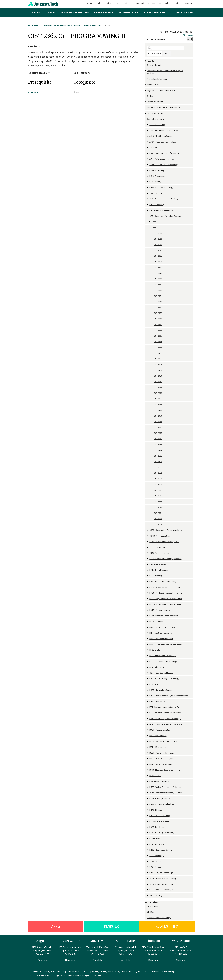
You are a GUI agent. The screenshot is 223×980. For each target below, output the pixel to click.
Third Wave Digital (82, 976)
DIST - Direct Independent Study (163, 581)
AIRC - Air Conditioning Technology (164, 130)
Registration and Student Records (161, 90)
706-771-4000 (42, 954)
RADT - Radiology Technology (162, 833)
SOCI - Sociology (157, 856)
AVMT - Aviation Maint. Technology (164, 165)
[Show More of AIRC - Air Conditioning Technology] (148, 130)
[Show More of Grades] (146, 96)
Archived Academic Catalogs (159, 918)
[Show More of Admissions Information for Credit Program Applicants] (146, 71)
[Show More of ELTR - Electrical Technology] (148, 633)
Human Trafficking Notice (133, 971)
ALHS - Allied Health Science (161, 136)
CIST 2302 (158, 262)
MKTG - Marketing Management (163, 764)
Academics (51, 12)
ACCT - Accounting (157, 125)
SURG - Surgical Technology (161, 873)
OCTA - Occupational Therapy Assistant (166, 793)
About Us (36, 12)
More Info (42, 960)
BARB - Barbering (157, 170)
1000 (154, 222)
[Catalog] (165, 39)
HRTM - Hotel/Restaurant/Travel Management (169, 696)
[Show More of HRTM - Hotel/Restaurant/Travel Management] (148, 696)
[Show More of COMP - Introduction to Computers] (148, 542)
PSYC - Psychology (157, 827)
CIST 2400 (158, 353)
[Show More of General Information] (146, 65)
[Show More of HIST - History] (148, 684)
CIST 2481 (158, 439)
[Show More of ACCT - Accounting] (148, 125)
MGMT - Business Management (162, 758)
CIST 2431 (158, 382)
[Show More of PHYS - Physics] (148, 810)
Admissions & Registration (75, 12)
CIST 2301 (158, 256)
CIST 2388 (158, 347)
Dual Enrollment (155, 3)
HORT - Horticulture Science (161, 690)
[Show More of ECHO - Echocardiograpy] (148, 610)
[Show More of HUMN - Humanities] (148, 701)
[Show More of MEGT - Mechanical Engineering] (148, 753)
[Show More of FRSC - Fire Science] (148, 667)
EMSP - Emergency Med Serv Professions (167, 644)
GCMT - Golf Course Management (163, 673)
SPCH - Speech (156, 867)
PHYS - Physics (156, 810)
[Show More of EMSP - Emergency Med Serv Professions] (148, 644)
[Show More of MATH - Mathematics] (148, 736)
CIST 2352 (158, 290)
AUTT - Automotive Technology (162, 159)
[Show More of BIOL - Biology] (148, 182)
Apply (56, 926)
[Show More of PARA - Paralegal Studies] (148, 798)
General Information (155, 65)
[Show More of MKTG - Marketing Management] (148, 764)
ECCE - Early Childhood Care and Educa (166, 599)
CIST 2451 (158, 399)
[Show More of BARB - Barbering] (148, 170)
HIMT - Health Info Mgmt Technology (164, 678)
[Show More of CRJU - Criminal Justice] (148, 553)
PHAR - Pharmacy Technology (162, 804)
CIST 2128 (158, 239)
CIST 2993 (158, 524)
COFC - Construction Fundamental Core (166, 530)
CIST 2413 (158, 370)
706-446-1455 (70, 954)
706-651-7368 (98, 954)
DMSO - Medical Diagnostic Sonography (166, 593)
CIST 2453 (158, 410)
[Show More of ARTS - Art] (148, 148)
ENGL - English (155, 650)
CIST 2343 (158, 279)
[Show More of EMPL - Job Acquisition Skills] (148, 639)
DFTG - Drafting (156, 576)
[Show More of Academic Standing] (146, 102)
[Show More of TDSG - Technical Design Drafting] (148, 878)
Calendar (169, 3)
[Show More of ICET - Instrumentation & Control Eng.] (148, 707)
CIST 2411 (158, 359)
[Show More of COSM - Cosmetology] (148, 547)
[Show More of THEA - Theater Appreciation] (148, 884)
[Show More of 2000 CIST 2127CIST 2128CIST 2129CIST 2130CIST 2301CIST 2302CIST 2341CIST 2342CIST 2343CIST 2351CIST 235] (150, 227)
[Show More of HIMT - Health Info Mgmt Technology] (148, 679)
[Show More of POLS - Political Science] (148, 821)
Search (167, 53)
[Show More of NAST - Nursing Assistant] (148, 781)
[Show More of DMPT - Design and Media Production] (148, 587)
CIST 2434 (158, 393)
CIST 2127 (158, 233)
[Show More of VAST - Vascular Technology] (148, 890)
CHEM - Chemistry (157, 205)
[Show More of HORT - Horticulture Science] (148, 690)
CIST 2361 (158, 296)
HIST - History (155, 684)
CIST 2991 (158, 513)
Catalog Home (153, 906)
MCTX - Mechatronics (158, 747)
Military (110, 3)
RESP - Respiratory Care (160, 844)
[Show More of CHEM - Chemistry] (148, 205)
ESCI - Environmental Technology (163, 661)
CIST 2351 (158, 284)
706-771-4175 (125, 954)
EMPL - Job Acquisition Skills (161, 639)
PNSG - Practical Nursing (160, 816)
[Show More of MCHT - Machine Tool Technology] (148, 741)
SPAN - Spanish (156, 861)
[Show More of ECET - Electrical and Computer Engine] (148, 604)
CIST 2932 (158, 501)
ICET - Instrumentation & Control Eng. (165, 707)
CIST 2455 (158, 422)
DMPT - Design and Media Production (165, 587)
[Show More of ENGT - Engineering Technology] (148, 656)
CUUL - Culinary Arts (158, 564)
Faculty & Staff (139, 3)
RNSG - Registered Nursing (161, 850)
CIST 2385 (158, 336)
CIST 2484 (158, 450)
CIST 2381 (158, 325)
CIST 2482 (158, 444)
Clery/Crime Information (72, 971)
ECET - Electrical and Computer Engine (165, 604)
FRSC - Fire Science (158, 667)
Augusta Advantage (104, 12)
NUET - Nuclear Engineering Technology (166, 787)
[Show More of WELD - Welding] (148, 896)
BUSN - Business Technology (161, 187)
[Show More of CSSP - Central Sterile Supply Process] (148, 559)
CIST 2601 (158, 456)
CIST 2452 (158, 404)
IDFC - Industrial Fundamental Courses (165, 713)
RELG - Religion (156, 838)
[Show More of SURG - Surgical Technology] (148, 873)
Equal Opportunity (92, 971)
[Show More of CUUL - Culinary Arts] (148, 564)
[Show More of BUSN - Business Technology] (148, 187)
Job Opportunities (153, 971)
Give (178, 3)
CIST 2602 (158, 462)
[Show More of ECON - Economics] (148, 621)
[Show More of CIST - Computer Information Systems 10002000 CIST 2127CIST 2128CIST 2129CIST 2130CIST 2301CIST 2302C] (148, 216)
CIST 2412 (158, 364)
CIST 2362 (158, 302)
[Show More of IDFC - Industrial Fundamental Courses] (148, 713)
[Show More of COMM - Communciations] (148, 536)
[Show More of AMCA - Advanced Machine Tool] (148, 142)
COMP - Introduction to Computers (164, 542)
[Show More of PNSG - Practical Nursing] (148, 816)
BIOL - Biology (155, 182)
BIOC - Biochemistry (158, 176)
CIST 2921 (158, 496)
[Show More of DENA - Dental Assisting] (148, 570)
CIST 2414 (158, 376)
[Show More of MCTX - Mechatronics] (148, 747)
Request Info (167, 926)
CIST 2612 (158, 473)
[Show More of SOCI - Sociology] (148, 856)
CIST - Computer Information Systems (82, 25)
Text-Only (97, 976)
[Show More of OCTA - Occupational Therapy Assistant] (148, 793)
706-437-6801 (181, 954)
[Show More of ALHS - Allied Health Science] (148, 136)
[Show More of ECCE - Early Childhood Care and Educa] (148, 599)
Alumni (89, 3)
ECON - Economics (157, 621)
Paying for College (129, 12)
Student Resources (183, 12)
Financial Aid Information (157, 79)
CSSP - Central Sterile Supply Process (165, 559)
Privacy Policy (168, 971)
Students (100, 3)
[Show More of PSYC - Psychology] (148, 827)
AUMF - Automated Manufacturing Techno (167, 153)
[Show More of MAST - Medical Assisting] (148, 730)
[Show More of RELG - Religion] (148, 838)
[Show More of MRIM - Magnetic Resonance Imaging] (148, 770)
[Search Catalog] (165, 48)
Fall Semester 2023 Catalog (39, 25)
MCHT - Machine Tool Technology (163, 741)
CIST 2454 (158, 416)
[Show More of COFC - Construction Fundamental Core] (148, 530)
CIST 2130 (158, 250)
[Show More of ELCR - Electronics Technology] (148, 627)
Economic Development (156, 12)
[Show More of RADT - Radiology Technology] (148, 833)
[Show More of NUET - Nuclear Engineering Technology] (148, 787)
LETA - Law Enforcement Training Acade (166, 724)
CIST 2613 (158, 479)
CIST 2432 (158, 387)
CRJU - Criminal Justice (159, 553)
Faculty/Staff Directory (111, 971)
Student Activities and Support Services (164, 107)
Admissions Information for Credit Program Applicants (165, 72)
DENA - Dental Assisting (159, 570)
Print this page (188, 35)
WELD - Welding (156, 895)
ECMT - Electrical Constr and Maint (164, 616)
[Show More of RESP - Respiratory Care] (148, 844)
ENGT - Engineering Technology (163, 656)
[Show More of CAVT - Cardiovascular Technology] (148, 199)
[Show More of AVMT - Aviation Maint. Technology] (148, 165)
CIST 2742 (158, 490)
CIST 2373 (158, 319)
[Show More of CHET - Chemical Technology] (148, 210)
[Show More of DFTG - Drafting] (148, 576)
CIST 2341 (158, 267)
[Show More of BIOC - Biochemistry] (148, 176)
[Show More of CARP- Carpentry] (148, 193)
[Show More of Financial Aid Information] (146, 79)
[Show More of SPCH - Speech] (148, 867)
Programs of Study (155, 113)
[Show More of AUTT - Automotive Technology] (148, 159)
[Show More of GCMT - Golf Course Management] (148, 673)
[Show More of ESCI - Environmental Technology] (148, 662)
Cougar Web (188, 3)
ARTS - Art (154, 147)
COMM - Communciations (160, 536)
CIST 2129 (158, 245)
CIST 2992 (158, 519)
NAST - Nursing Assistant (160, 781)
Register (111, 926)
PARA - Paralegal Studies (160, 798)
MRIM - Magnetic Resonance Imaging (165, 770)
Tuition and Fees (154, 85)
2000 (99, 25)
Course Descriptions (58, 25)
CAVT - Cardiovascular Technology (164, 199)
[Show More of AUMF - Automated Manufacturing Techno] (148, 153)
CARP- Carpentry (157, 193)
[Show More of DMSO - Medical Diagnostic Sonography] (148, 593)
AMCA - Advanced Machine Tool (163, 142)
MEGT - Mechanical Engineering (162, 753)
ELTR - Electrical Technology (161, 633)
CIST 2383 (158, 330)
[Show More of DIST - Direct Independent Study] (148, 582)
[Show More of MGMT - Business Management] (148, 759)
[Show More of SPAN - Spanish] (148, 861)
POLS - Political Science (159, 821)
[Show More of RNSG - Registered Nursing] (148, 850)
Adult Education (123, 3)
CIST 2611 (158, 467)
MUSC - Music (155, 776)
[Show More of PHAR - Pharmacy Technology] (148, 804)
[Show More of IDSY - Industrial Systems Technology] (148, 719)
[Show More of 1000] (150, 222)
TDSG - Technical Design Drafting (163, 878)
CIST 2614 (158, 484)
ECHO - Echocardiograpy (160, 610)
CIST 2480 (158, 433)
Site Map (150, 912)
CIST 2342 (158, 273)
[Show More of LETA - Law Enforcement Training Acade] (148, 724)
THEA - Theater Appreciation (161, 884)
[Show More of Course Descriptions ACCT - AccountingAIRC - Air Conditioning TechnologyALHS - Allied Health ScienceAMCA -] (146, 119)
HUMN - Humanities (157, 701)
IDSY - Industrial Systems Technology (165, 719)
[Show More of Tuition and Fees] (146, 85)
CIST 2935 (158, 507)
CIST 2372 (158, 313)
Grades (150, 96)
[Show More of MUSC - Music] (148, 776)
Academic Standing (155, 102)
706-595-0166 (153, 954)
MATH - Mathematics (158, 736)
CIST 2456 (158, 427)
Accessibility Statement (50, 971)
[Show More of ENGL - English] (148, 650)
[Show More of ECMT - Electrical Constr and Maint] (148, 616)
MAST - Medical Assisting (160, 730)
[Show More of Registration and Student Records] (146, 90)
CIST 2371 (158, 307)
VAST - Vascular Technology (161, 890)
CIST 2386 (158, 342)
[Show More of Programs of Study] (146, 113)
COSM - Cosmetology (159, 547)
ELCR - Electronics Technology (162, 627)
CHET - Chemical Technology (161, 210)
